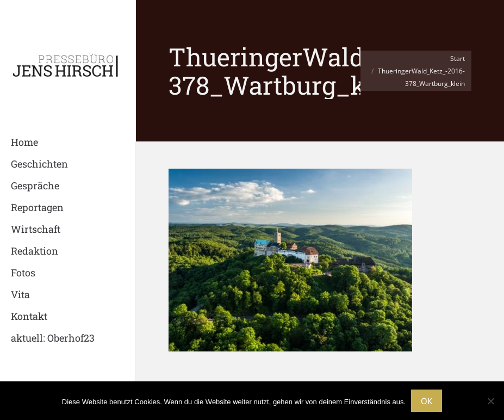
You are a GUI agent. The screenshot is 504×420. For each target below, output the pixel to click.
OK (427, 401)
